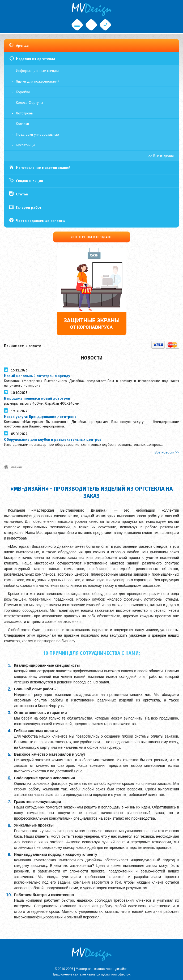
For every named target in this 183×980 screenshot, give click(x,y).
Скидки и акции (29, 181)
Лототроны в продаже (92, 237)
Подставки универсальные (37, 134)
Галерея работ (29, 207)
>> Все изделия (161, 156)
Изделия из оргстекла (36, 59)
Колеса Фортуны (29, 102)
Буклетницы (25, 145)
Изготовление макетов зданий (43, 168)
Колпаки (22, 124)
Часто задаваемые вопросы (41, 221)
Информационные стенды (37, 71)
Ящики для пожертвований (38, 81)
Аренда (22, 45)
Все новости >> (167, 452)
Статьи (22, 194)
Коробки (23, 92)
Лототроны (25, 113)
